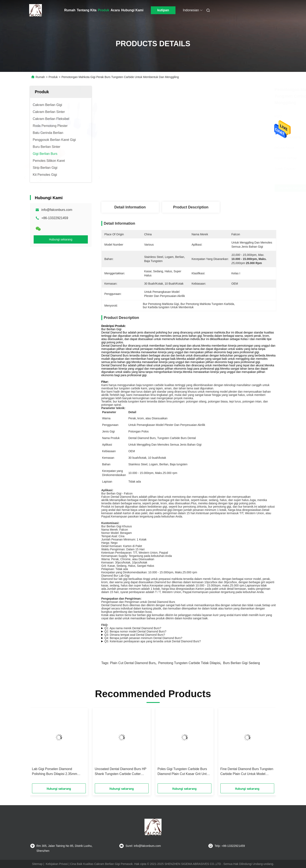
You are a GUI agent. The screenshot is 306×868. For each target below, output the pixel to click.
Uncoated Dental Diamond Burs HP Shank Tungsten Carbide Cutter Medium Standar (121, 772)
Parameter (109, 412)
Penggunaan (110, 425)
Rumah (70, 10)
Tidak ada (135, 482)
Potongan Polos (138, 431)
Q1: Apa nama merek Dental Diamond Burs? (133, 628)
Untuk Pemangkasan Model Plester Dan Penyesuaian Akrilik (167, 425)
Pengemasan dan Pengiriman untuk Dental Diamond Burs (138, 602)
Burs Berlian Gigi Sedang (242, 663)
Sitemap (37, 864)
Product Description (191, 207)
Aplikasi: (107, 490)
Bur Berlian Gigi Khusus (117, 526)
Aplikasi (107, 445)
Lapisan (107, 482)
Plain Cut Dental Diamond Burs (133, 663)
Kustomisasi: (110, 523)
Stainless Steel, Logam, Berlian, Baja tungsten (158, 464)
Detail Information (130, 207)
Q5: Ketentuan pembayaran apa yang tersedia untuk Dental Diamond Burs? (152, 641)
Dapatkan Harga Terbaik (213, 188)
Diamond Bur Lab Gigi (116, 576)
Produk (104, 10)
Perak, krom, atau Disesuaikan (148, 418)
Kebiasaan (109, 451)
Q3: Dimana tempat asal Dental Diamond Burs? (135, 635)
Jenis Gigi (108, 431)
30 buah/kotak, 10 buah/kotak (147, 458)
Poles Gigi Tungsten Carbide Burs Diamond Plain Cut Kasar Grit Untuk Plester (184, 772)
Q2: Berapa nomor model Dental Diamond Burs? (135, 631)
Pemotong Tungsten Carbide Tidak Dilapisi (189, 663)
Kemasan (108, 458)
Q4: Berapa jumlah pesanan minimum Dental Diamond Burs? (143, 638)
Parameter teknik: (113, 408)
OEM (132, 451)
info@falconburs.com (57, 210)
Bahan (106, 464)
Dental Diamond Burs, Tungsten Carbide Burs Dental (162, 438)
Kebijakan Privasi (57, 864)
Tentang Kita (87, 10)
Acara (115, 10)
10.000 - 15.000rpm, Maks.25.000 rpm (153, 473)
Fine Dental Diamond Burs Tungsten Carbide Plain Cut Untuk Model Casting (247, 772)
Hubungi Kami (132, 10)
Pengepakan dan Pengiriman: (121, 599)
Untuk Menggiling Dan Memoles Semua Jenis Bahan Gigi (165, 445)
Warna (106, 418)
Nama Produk (111, 438)
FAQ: (105, 625)
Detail (132, 412)
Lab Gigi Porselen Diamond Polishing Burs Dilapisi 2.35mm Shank (55, 772)
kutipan (163, 10)
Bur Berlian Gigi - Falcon (117, 493)
